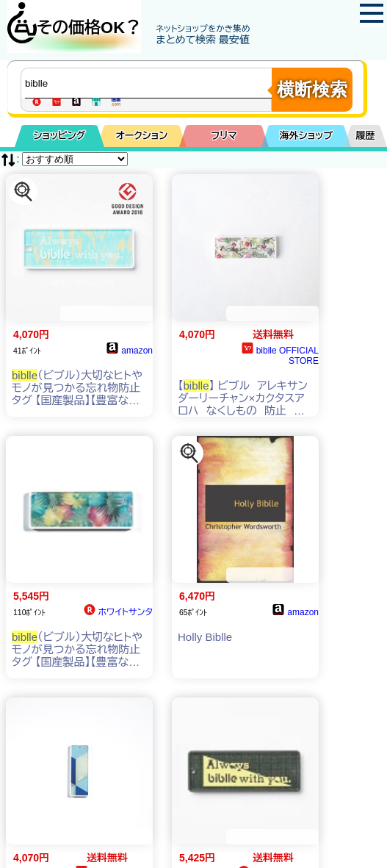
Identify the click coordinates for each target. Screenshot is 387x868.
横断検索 (312, 89)
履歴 (366, 136)
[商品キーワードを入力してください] (150, 83)
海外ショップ (306, 136)
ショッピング (60, 136)
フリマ (224, 136)
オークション (142, 136)
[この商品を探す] (23, 192)
